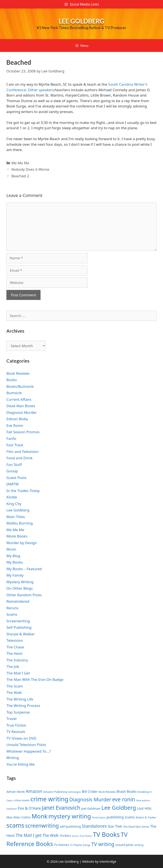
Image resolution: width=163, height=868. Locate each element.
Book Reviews (18, 373)
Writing (13, 758)
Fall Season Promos (23, 432)
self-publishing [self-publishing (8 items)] (70, 826)
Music (11, 549)
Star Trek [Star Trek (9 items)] (115, 826)
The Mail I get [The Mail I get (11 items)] (29, 835)
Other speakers (41, 90)
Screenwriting (18, 621)
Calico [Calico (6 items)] (10, 800)
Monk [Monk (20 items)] (39, 816)
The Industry (17, 660)
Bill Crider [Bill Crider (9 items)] (90, 792)
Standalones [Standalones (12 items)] (94, 826)
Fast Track (15, 445)
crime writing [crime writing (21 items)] (49, 799)
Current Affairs (19, 399)
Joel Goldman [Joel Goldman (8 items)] (91, 809)
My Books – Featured (24, 569)
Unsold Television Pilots (26, 745)
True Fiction (16, 725)
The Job (13, 666)
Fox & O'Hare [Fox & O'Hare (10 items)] (29, 808)
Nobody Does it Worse (30, 169)
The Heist (14, 653)
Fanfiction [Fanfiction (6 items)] (12, 809)
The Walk (14, 692)
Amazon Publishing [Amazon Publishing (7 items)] (55, 792)
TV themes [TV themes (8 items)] (62, 845)
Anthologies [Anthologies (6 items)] (75, 792)
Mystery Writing (20, 582)
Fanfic (11, 438)
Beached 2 (20, 176)
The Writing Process (23, 706)
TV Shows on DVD (21, 738)
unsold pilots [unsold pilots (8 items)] (124, 845)
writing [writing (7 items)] (139, 845)
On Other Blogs (20, 588)
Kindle (12, 497)
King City (14, 504)
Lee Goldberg (81, 21)
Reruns (12, 608)
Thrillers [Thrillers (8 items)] (65, 836)
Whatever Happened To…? (29, 751)
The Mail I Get (18, 673)
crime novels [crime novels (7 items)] (22, 800)
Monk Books (17, 536)
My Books (15, 562)
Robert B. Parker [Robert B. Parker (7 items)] (146, 817)
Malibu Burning (20, 523)
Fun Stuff (14, 465)
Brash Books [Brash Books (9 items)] (127, 792)
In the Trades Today (23, 491)
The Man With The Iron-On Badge (35, 679)
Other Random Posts (24, 595)
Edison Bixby (17, 419)
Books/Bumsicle (20, 386)
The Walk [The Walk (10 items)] (50, 835)
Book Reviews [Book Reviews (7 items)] (107, 792)
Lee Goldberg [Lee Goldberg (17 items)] (119, 808)
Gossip (12, 471)
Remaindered (18, 601)
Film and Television (23, 452)
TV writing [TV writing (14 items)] (103, 844)
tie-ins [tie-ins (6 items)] (75, 836)
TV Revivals (16, 732)
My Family (15, 575)
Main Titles (16, 517)
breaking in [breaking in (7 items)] (145, 792)
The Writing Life (20, 699)
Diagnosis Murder (22, 412)
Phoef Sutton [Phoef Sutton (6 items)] (99, 818)
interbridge (108, 861)
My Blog (13, 556)
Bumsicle (14, 393)
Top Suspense (18, 712)
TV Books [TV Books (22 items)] (106, 834)
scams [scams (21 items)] (15, 825)
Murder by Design (22, 543)
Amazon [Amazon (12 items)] (34, 791)
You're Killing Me (20, 764)
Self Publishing (19, 627)
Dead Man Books (21, 406)
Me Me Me (20, 163)
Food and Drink (20, 458)
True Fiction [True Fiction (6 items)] (86, 836)
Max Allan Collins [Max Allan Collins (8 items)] (19, 817)
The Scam (15, 686)
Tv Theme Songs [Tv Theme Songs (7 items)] (80, 845)
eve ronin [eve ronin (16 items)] (124, 799)
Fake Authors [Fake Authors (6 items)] (143, 800)
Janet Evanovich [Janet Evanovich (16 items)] (61, 808)
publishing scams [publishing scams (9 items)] (121, 817)
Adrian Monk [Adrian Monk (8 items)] (16, 792)
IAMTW (12, 484)
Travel (11, 719)
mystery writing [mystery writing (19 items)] (70, 816)
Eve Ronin (15, 425)
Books (12, 380)
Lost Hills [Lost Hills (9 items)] (144, 808)
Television (15, 640)
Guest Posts (16, 478)
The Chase (15, 647)
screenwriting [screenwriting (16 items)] (42, 826)
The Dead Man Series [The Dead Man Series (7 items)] (136, 827)
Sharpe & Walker (21, 634)
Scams (12, 614)
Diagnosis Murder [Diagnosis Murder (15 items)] (90, 799)
